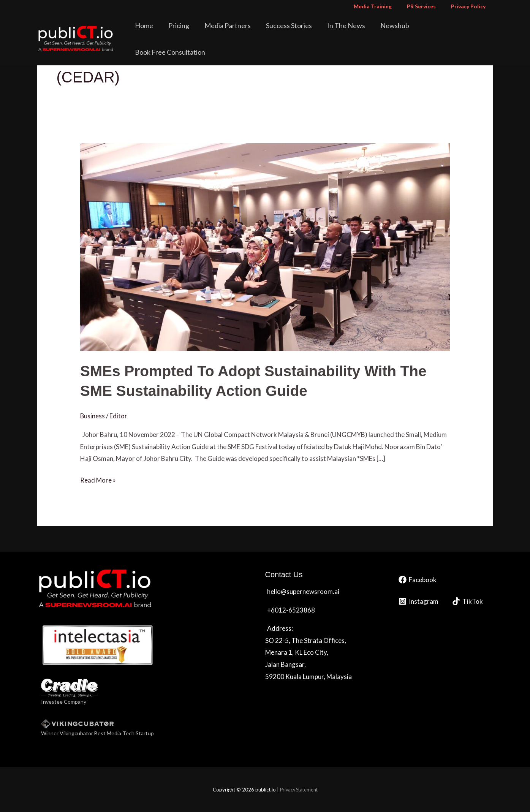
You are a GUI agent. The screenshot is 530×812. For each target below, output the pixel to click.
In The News (351, 32)
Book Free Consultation (454, 32)
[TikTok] (468, 601)
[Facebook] (418, 579)
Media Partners (244, 32)
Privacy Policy (471, 6)
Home (171, 32)
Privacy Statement (299, 789)
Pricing (200, 32)
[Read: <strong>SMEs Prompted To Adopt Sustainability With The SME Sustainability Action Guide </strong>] (265, 246)
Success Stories (300, 32)
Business (93, 415)
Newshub (395, 32)
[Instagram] (418, 601)
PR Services (428, 6)
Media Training (384, 6)
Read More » (98, 479)
